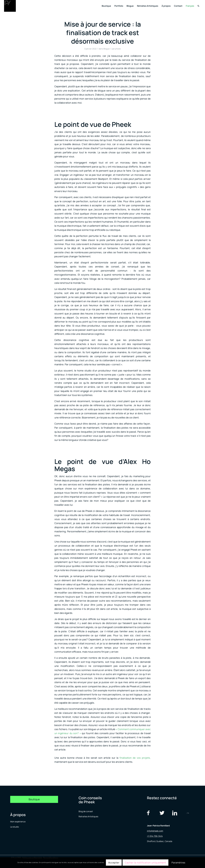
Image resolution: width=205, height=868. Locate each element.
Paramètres (178, 863)
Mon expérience (18, 822)
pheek (118, 49)
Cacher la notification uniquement (146, 863)
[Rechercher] (198, 6)
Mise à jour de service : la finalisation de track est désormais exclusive (103, 33)
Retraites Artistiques (88, 816)
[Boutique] (34, 799)
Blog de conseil (86, 811)
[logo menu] (10, 6)
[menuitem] (106, 6)
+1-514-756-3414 (155, 836)
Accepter (114, 863)
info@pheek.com (155, 831)
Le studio (15, 827)
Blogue (107, 49)
